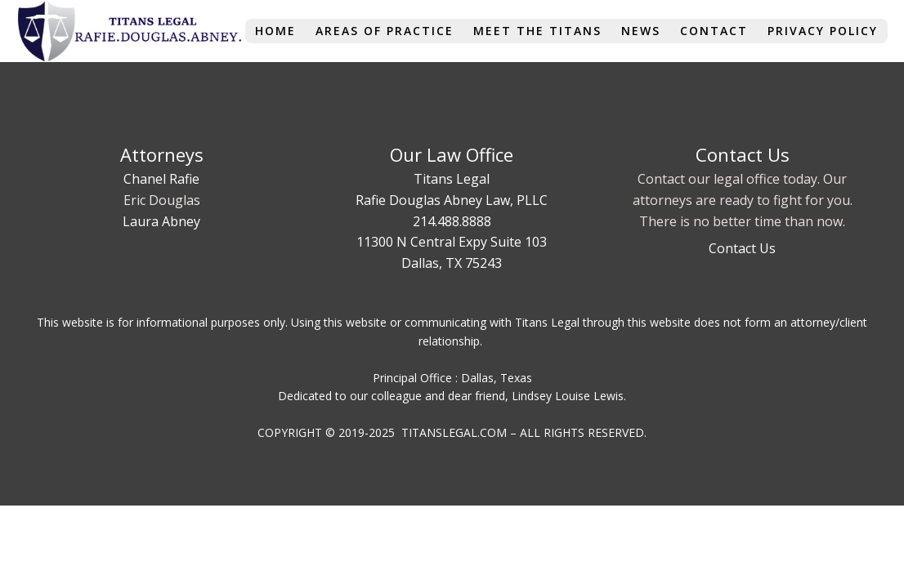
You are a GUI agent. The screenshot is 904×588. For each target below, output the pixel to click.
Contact (714, 31)
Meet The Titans (537, 31)
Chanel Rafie (161, 179)
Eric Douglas (162, 200)
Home (275, 31)
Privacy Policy (823, 31)
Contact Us (742, 248)
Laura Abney (161, 221)
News (641, 31)
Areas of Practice (385, 31)
